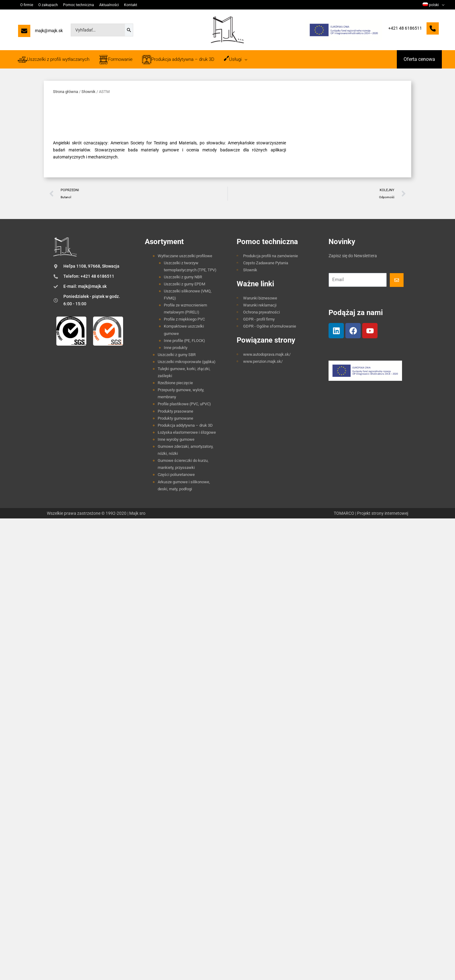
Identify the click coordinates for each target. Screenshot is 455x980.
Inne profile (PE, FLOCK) (184, 341)
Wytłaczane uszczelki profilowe (185, 256)
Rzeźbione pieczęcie (175, 383)
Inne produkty (176, 348)
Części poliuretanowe (176, 475)
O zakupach (47, 5)
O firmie (26, 5)
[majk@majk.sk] (40, 32)
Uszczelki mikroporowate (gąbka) (187, 362)
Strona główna (66, 92)
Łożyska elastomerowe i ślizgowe (187, 432)
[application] (442, 5)
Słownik (88, 92)
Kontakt (128, 5)
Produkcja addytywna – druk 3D (185, 425)
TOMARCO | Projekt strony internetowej (371, 513)
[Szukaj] (129, 30)
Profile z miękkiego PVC (184, 319)
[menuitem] (434, 5)
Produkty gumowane (175, 418)
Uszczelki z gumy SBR (177, 355)
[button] (419, 59)
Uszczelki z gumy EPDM (184, 284)
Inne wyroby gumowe (176, 439)
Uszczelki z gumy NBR (183, 277)
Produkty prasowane (175, 411)
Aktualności (107, 5)
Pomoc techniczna (77, 5)
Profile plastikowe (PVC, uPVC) (184, 404)
